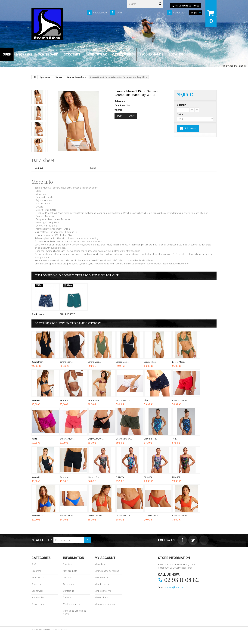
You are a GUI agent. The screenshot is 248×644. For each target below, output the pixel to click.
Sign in (119, 13)
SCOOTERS (72, 54)
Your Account (100, 13)
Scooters (36, 584)
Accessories (38, 598)
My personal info (103, 591)
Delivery (67, 598)
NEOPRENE (24, 54)
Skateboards (38, 578)
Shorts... (148, 400)
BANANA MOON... (124, 400)
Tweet (120, 116)
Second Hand (38, 604)
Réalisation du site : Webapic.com (53, 630)
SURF (7, 54)
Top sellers (69, 578)
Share (132, 116)
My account (105, 558)
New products (70, 571)
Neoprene (36, 571)
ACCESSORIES (123, 54)
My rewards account (105, 604)
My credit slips (102, 578)
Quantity (181, 105)
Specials (67, 564)
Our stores (68, 584)
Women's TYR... (151, 439)
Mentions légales (71, 604)
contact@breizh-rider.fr (176, 587)
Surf (34, 564)
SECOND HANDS (151, 54)
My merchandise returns (107, 571)
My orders (100, 564)
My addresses (102, 584)
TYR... (175, 439)
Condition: (120, 105)
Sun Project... (39, 314)
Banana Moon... (38, 362)
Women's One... (94, 477)
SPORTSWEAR (96, 54)
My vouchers (101, 598)
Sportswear (37, 591)
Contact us (179, 13)
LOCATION (177, 54)
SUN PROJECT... (68, 314)
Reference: (120, 101)
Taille (180, 115)
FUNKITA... (121, 477)
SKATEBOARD (48, 54)
